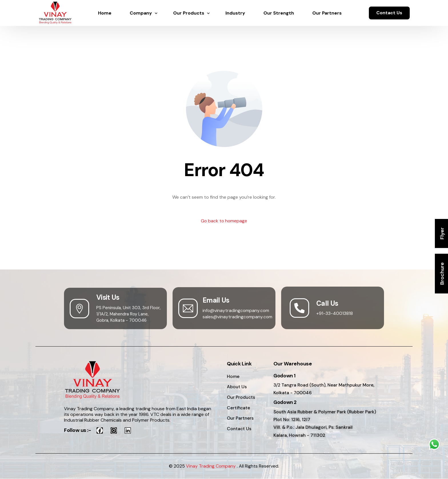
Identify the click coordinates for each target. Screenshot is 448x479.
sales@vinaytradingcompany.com (238, 317)
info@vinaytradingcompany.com (236, 310)
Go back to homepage (224, 221)
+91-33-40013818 (335, 314)
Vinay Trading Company (211, 467)
